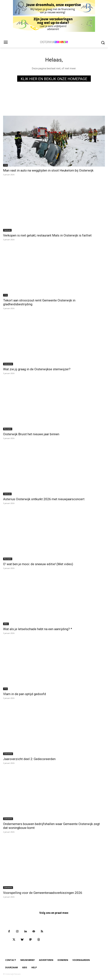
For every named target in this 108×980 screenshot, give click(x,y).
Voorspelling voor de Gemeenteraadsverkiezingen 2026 (43, 893)
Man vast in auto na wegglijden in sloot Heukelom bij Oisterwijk (48, 170)
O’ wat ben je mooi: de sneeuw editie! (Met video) (38, 564)
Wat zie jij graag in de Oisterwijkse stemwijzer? (37, 369)
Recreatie (8, 429)
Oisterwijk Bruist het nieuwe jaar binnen (31, 434)
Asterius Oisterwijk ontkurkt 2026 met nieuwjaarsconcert (44, 499)
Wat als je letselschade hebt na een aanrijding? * (38, 629)
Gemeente (8, 364)
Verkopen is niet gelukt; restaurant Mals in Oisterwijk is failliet (47, 235)
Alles (6, 624)
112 (5, 165)
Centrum (7, 230)
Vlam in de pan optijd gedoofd (25, 694)
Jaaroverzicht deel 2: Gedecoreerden (29, 759)
